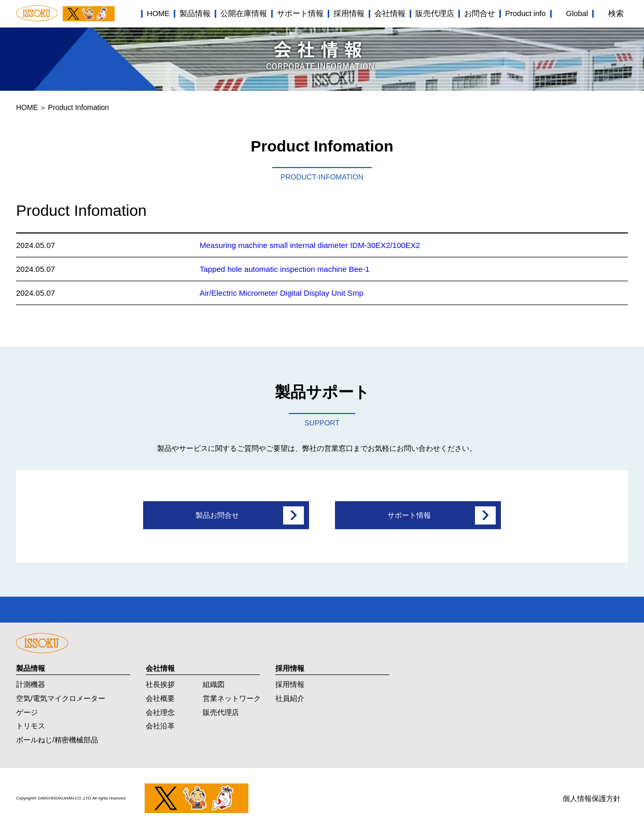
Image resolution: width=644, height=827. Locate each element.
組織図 (214, 682)
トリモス (31, 723)
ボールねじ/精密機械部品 (57, 737)
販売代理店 (435, 13)
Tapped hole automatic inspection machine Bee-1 (285, 269)
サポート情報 (300, 13)
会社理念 (160, 709)
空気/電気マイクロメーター (61, 695)
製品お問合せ (217, 515)
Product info (525, 13)
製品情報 (195, 13)
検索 (616, 13)
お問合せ (480, 13)
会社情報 (390, 13)
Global (577, 13)
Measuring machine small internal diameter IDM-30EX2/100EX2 (310, 245)
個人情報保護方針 (592, 796)
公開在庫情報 (244, 13)
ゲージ (27, 709)
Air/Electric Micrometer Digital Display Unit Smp (282, 293)
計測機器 (31, 682)
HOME (158, 13)
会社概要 (160, 695)
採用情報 (349, 13)
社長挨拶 (160, 682)
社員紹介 (290, 695)
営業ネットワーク (232, 695)
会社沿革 (160, 723)
